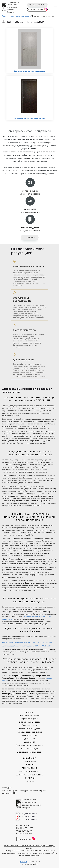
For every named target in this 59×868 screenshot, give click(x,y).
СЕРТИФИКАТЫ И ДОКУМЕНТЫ (29, 775)
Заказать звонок (37, 5)
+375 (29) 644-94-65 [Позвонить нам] (28, 816)
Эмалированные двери (30, 729)
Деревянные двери (29, 719)
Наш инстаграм (36, 10)
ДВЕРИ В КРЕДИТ (29, 768)
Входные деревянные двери (29, 752)
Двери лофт (30, 742)
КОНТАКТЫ (30, 781)
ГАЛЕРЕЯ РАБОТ (30, 761)
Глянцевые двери (30, 725)
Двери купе (30, 739)
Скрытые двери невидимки (30, 732)
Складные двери (29, 735)
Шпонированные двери (29, 722)
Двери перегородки (29, 749)
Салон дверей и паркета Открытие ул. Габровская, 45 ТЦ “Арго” (27, 642)
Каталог (29, 712)
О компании (30, 238)
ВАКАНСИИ (30, 778)
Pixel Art (23, 861)
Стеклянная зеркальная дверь (30, 745)
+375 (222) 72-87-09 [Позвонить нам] (28, 814)
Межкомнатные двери (29, 715)
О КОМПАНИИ (30, 758)
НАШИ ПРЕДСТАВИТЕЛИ (29, 771)
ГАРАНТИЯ (29, 765)
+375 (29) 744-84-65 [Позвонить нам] (28, 819)
